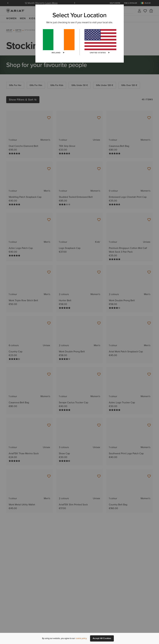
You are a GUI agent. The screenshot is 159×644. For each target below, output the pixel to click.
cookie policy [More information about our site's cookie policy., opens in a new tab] (81, 638)
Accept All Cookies (102, 638)
